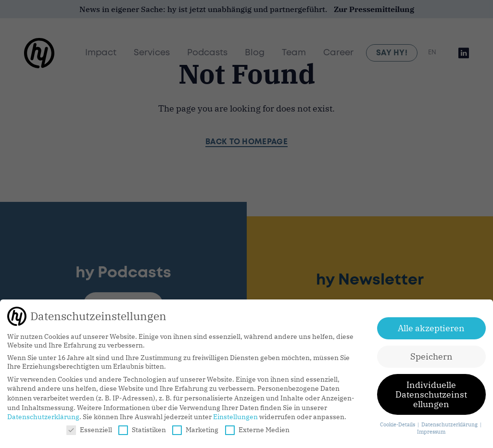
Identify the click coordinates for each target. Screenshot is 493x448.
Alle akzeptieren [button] (431, 328)
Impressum (431, 432)
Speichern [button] (431, 356)
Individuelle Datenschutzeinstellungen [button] (431, 394)
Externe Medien (257, 430)
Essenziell (89, 430)
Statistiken (142, 430)
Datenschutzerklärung (43, 417)
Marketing (195, 430)
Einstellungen (235, 417)
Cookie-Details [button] (398, 424)
